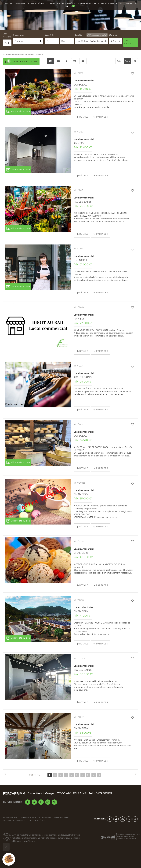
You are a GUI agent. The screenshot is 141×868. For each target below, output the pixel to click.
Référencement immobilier (127, 827)
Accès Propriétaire (37, 809)
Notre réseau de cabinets (45, 3)
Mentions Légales (10, 806)
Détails (82, 106)
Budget (48, 24)
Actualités (69, 3)
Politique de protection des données (36, 806)
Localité (78, 24)
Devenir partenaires (88, 3)
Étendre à (113, 24)
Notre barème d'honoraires (14, 809)
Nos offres (22, 3)
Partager (101, 106)
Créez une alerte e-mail (21, 50)
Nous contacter (128, 3)
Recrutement (109, 3)
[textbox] (92, 30)
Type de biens (19, 24)
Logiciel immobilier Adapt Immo (129, 823)
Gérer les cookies (61, 806)
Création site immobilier (126, 825)
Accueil (9, 3)
